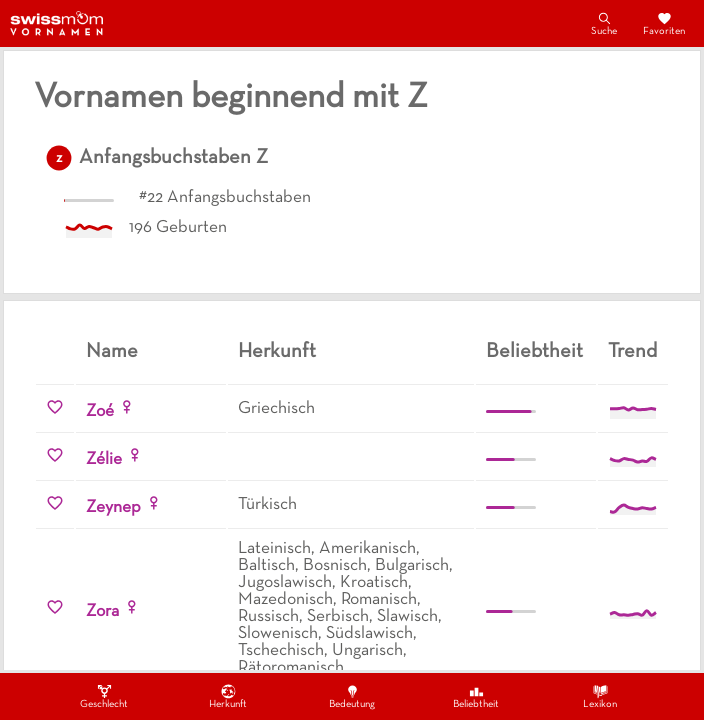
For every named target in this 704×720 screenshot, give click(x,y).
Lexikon (600, 696)
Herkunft (228, 696)
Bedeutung (352, 696)
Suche (604, 23)
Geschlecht (104, 696)
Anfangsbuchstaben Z (173, 158)
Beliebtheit (476, 696)
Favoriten (664, 23)
